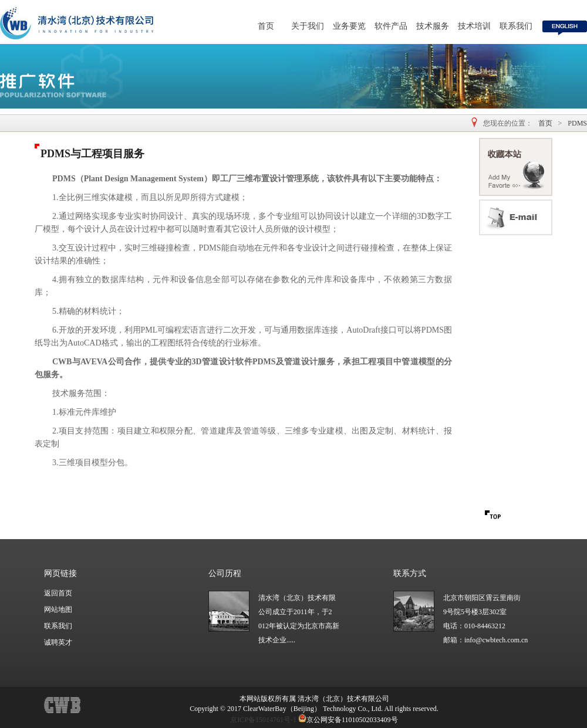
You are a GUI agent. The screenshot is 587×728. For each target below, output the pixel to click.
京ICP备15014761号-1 (263, 720)
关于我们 (308, 26)
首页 (266, 26)
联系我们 (516, 26)
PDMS (577, 123)
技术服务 (433, 26)
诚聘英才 (58, 642)
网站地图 (58, 610)
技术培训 (474, 26)
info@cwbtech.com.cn (496, 640)
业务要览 (349, 26)
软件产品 (391, 26)
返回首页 (58, 593)
